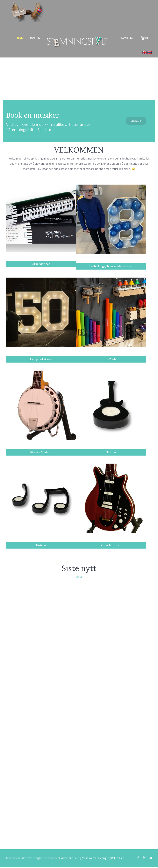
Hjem (14, 38)
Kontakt (126, 38)
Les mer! (136, 121)
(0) (144, 38)
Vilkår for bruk (70, 859)
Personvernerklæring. (96, 859)
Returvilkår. (121, 859)
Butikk (30, 38)
